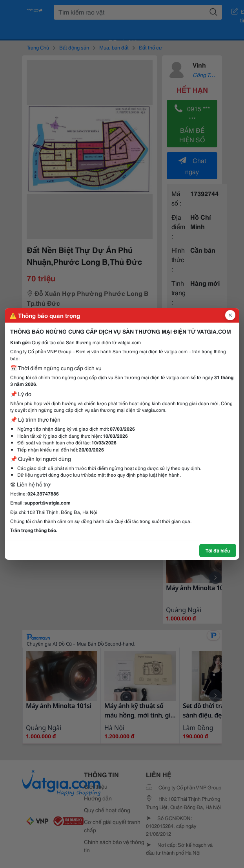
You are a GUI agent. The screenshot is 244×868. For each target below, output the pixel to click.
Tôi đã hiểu (218, 550)
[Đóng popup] (230, 315)
